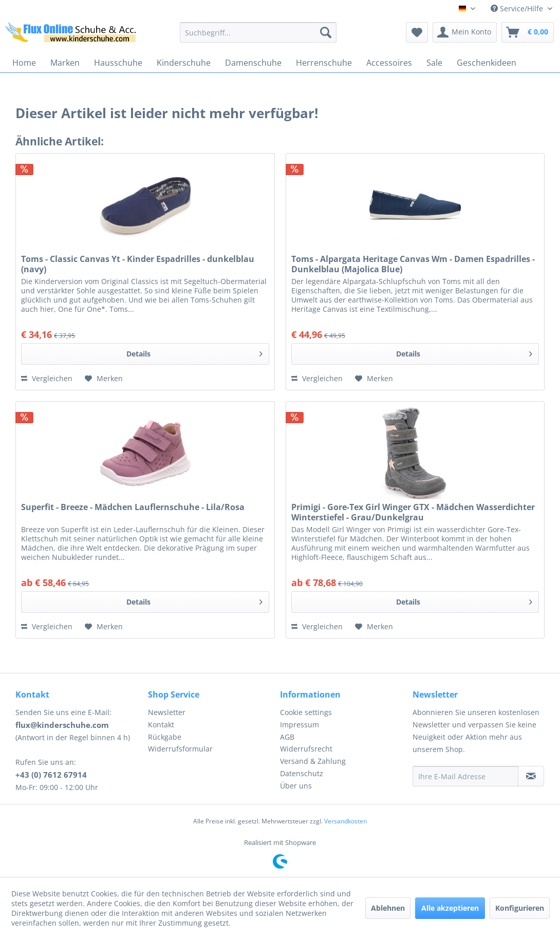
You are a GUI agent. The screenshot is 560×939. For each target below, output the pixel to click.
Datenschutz (302, 773)
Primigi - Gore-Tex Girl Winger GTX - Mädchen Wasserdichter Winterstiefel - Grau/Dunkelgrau (413, 512)
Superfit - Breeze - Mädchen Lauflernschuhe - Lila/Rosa (133, 507)
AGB (287, 737)
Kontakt (161, 725)
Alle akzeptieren (450, 908)
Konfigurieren (520, 908)
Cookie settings (306, 712)
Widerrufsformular (180, 749)
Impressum (300, 725)
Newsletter (167, 712)
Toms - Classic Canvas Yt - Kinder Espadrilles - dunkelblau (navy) (138, 264)
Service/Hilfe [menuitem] (518, 8)
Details (194, 352)
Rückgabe (165, 737)
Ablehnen (388, 908)
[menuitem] (258, 32)
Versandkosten (346, 821)
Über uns (296, 786)
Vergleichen (47, 378)
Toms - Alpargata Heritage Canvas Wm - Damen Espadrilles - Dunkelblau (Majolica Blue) (413, 264)
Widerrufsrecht (306, 749)
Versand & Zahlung (313, 761)
